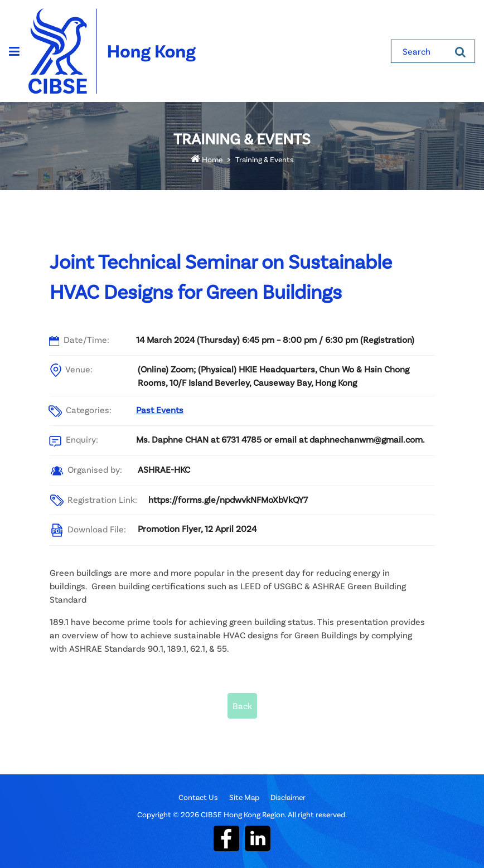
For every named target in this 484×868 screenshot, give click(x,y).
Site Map (244, 797)
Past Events (160, 409)
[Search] (460, 51)
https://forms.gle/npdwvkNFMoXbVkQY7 (228, 499)
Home (207, 159)
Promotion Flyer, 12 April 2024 (197, 528)
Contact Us (198, 797)
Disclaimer (288, 797)
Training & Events (265, 159)
